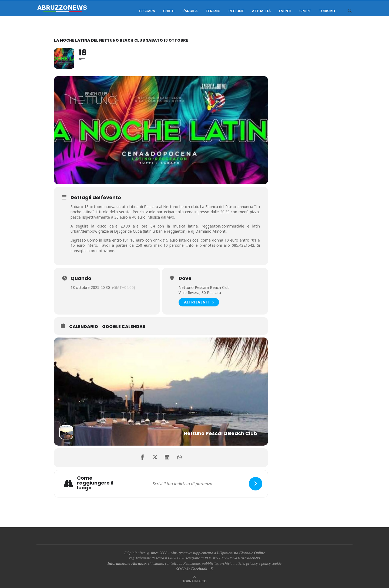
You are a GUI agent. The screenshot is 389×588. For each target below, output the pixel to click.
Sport (305, 11)
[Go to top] (194, 581)
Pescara (147, 11)
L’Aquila (190, 11)
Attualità (261, 11)
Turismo (327, 11)
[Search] (350, 11)
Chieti (169, 11)
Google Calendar (124, 327)
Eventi (285, 11)
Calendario (84, 327)
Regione (236, 11)
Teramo (213, 11)
